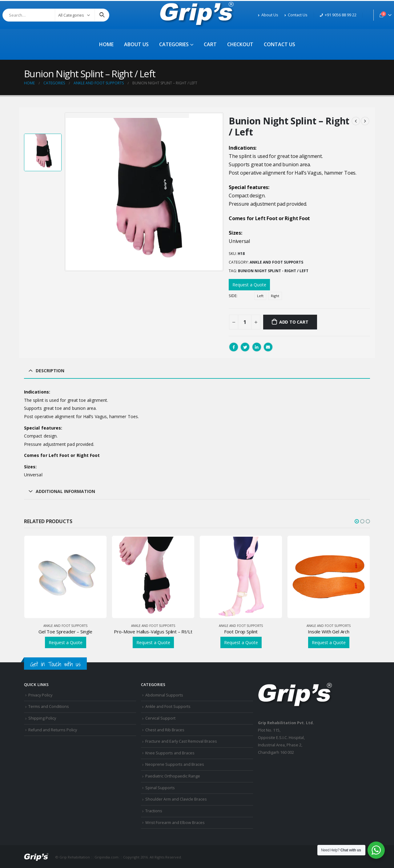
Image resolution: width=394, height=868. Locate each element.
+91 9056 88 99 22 (338, 15)
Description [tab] (50, 371)
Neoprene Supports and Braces (175, 764)
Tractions (154, 811)
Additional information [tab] (65, 491)
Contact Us (296, 15)
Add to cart (294, 322)
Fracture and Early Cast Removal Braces (181, 741)
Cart (210, 44)
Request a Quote (249, 285)
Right (275, 296)
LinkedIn (257, 347)
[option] (43, 152)
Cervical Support (160, 718)
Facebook (234, 347)
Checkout (240, 44)
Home (106, 44)
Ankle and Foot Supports (276, 262)
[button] (357, 521)
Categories (174, 44)
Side (233, 296)
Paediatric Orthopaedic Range (173, 776)
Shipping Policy (42, 718)
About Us (268, 15)
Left (260, 296)
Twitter (245, 347)
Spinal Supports (160, 788)
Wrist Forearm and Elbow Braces (175, 823)
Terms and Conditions (49, 707)
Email (268, 347)
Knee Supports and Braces (170, 753)
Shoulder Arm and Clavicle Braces (176, 799)
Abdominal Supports (164, 695)
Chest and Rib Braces (165, 730)
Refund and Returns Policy (53, 730)
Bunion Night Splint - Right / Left (273, 271)
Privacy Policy (40, 695)
